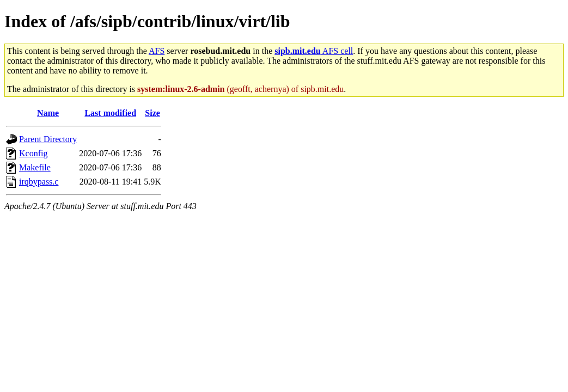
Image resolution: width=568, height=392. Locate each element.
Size (152, 113)
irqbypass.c (39, 182)
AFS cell (314, 51)
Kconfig (33, 153)
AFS (157, 51)
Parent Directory (48, 139)
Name (48, 113)
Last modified (110, 113)
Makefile (35, 167)
